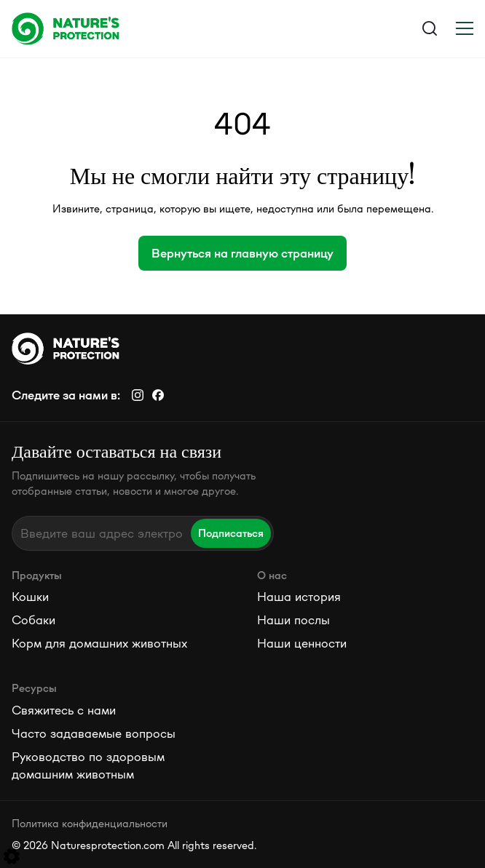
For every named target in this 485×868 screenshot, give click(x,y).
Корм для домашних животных (99, 643)
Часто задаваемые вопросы (94, 733)
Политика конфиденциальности (90, 823)
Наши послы (293, 620)
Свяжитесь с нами (64, 710)
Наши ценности (302, 643)
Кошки (30, 597)
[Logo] (127, 28)
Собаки (33, 620)
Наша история (299, 597)
